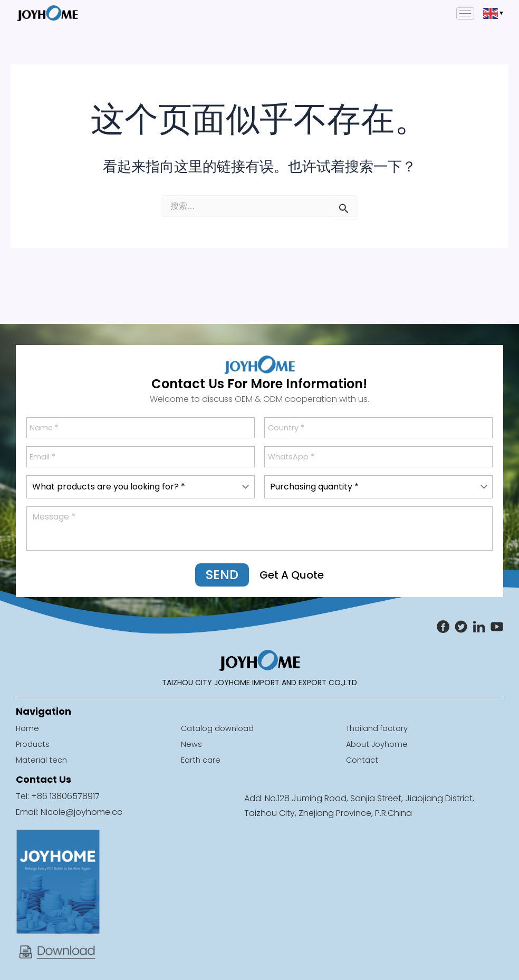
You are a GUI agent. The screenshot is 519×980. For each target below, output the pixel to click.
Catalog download (220, 728)
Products (34, 744)
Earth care (202, 760)
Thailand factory (380, 728)
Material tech (43, 760)
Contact (363, 760)
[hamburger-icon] (465, 13)
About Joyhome (379, 744)
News (192, 744)
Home (28, 728)
